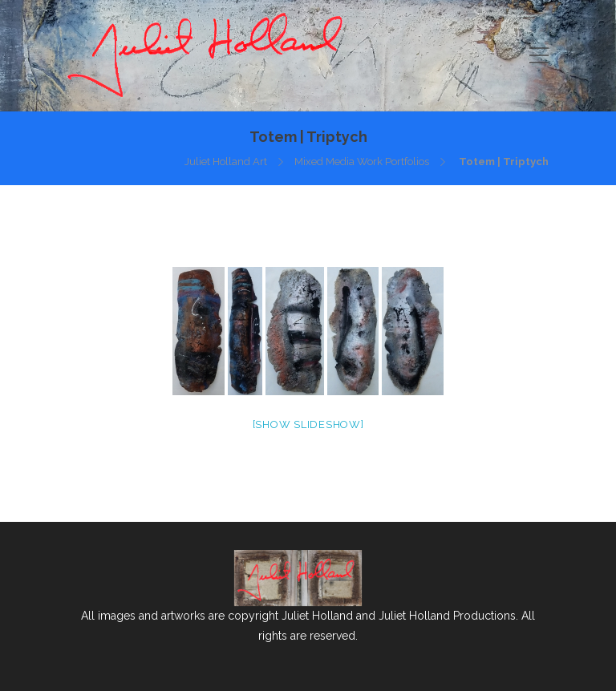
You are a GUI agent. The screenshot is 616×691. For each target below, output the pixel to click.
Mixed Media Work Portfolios (362, 162)
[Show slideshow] (308, 424)
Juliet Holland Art (226, 162)
